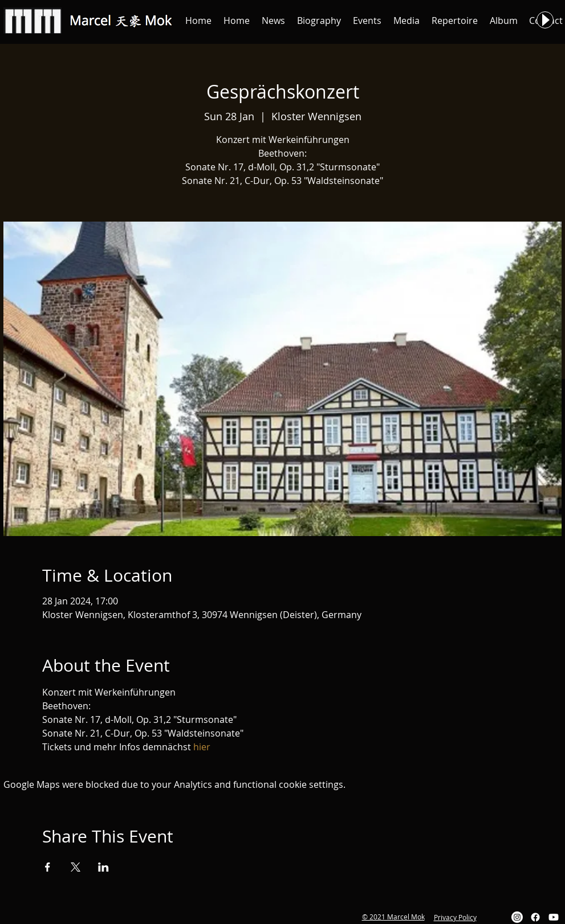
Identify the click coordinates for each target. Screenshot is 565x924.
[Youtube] (554, 917)
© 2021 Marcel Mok (393, 917)
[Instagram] (517, 917)
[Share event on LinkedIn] (103, 867)
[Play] (545, 20)
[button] (274, 21)
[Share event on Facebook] (48, 867)
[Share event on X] (76, 867)
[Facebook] (535, 917)
